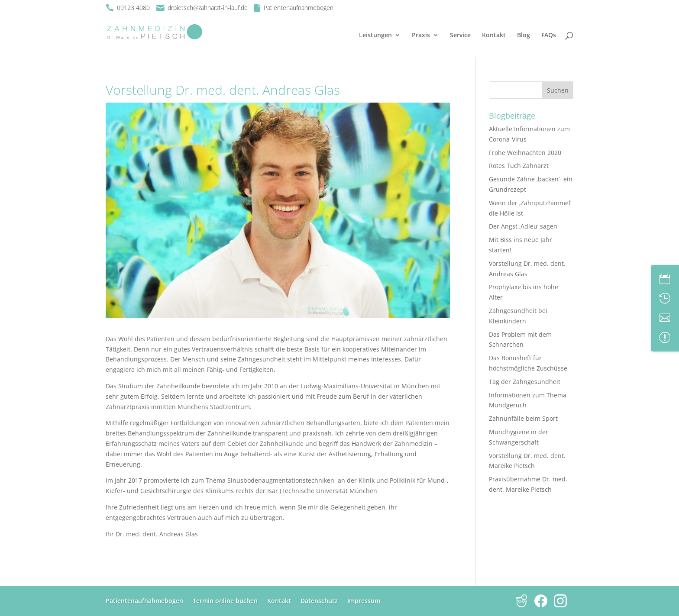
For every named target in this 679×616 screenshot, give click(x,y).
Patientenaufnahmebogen (144, 601)
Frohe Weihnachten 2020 (525, 153)
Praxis (421, 35)
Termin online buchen (225, 601)
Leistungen (375, 35)
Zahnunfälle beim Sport (523, 418)
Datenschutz (319, 601)
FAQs (549, 35)
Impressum (364, 601)
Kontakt (494, 35)
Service (460, 35)
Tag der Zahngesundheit (525, 382)
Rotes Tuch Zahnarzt (519, 166)
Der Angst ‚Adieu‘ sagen (523, 226)
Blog (524, 35)
